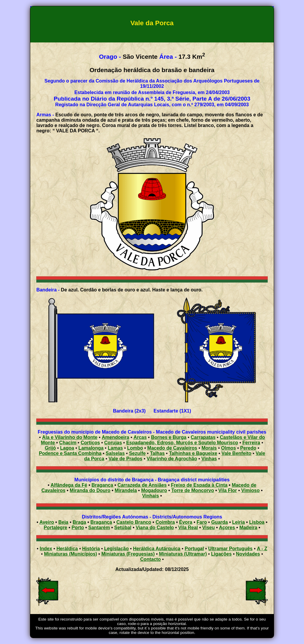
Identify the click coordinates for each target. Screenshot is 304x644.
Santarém (99, 528)
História (91, 549)
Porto (78, 528)
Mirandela (126, 490)
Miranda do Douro (90, 490)
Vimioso (251, 490)
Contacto (150, 559)
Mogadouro (154, 490)
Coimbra (165, 522)
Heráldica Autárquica (157, 549)
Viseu (208, 528)
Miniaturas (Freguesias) (128, 554)
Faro (202, 522)
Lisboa (257, 522)
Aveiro (47, 522)
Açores (227, 528)
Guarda (219, 522)
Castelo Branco (134, 522)
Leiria (239, 522)
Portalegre (55, 528)
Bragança (102, 485)
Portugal (194, 549)
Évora (186, 522)
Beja (63, 522)
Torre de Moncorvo (193, 490)
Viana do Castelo (155, 528)
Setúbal (123, 528)
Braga (79, 522)
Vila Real (188, 528)
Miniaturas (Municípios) (71, 554)
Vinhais (151, 496)
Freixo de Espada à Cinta (199, 485)
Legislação (117, 549)
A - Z (262, 549)
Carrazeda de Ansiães (142, 485)
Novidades (248, 554)
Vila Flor (228, 490)
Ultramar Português (230, 549)
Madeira (248, 528)
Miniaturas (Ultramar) (183, 554)
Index (46, 549)
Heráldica (67, 549)
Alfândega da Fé (69, 485)
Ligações (221, 554)
